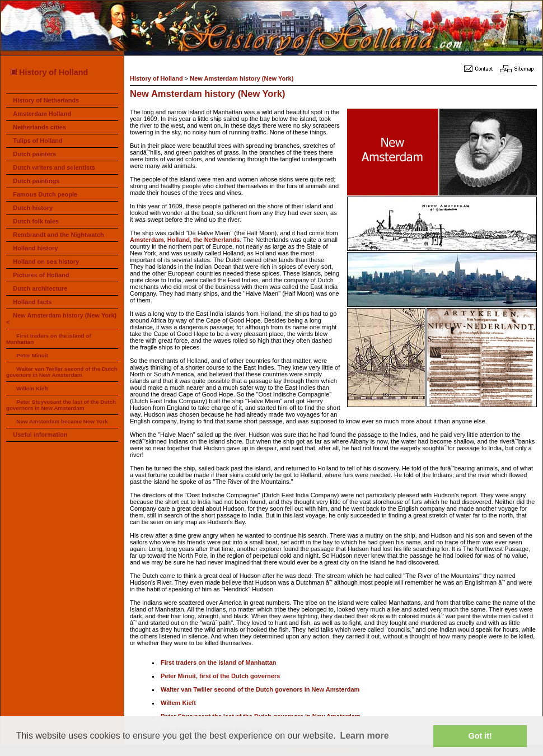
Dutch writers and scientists (54, 167)
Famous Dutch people (45, 194)
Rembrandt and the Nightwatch (58, 235)
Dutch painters (34, 154)
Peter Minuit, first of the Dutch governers (220, 676)
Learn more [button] (364, 736)
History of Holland (49, 72)
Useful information (40, 435)
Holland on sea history (46, 262)
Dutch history (33, 208)
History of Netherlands (46, 100)
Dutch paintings (36, 181)
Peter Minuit (32, 355)
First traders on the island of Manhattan (219, 662)
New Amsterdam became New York (62, 421)
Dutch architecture (40, 288)
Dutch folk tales (36, 221)
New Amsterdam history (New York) (242, 78)
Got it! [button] (480, 736)
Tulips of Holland (38, 141)
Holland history (35, 248)
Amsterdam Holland (42, 114)
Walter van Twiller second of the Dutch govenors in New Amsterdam (62, 372)
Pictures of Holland (41, 275)
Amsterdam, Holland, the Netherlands (185, 240)
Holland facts (32, 302)
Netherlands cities (39, 127)
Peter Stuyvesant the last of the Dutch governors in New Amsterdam (61, 405)
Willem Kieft (32, 388)
